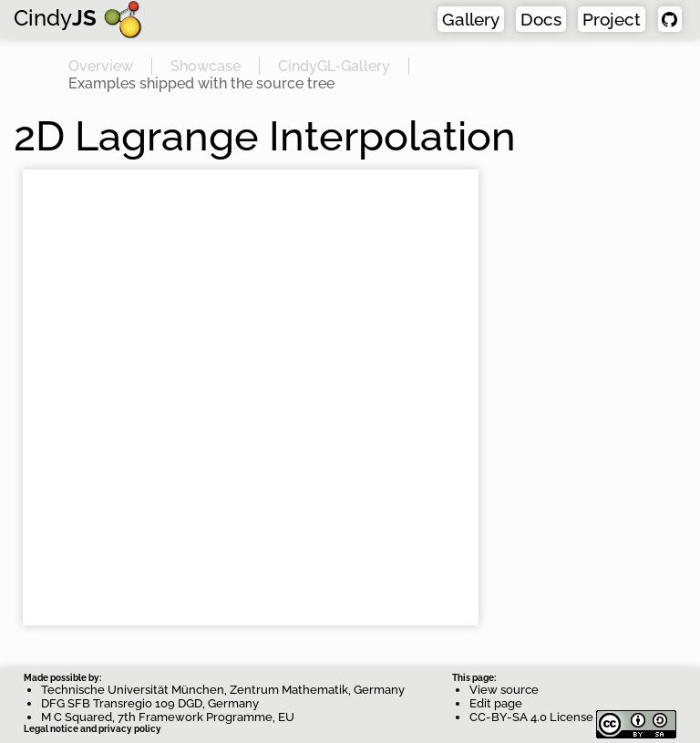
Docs (541, 19)
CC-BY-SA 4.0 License (573, 717)
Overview (101, 66)
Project (612, 19)
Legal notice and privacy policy (93, 729)
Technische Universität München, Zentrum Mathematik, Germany (223, 690)
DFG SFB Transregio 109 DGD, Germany (150, 703)
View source (504, 690)
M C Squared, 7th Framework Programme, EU (168, 717)
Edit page (496, 703)
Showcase (206, 66)
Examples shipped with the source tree (201, 83)
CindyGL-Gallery (334, 66)
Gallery (471, 19)
